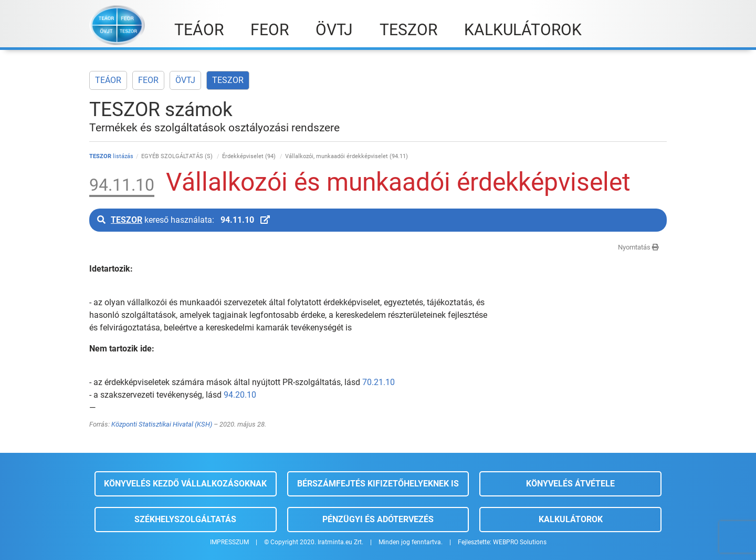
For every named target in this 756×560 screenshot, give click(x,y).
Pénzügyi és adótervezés (378, 519)
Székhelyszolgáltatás (185, 519)
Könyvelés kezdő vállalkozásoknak (185, 484)
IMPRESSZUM (229, 542)
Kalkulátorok (571, 519)
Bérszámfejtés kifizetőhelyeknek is (378, 484)
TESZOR (228, 80)
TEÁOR (108, 80)
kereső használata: (183, 220)
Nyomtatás (638, 247)
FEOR (148, 80)
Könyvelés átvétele (570, 484)
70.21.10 (379, 382)
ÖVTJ (185, 80)
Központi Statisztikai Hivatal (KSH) (162, 424)
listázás (111, 156)
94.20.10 (240, 395)
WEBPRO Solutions (520, 542)
